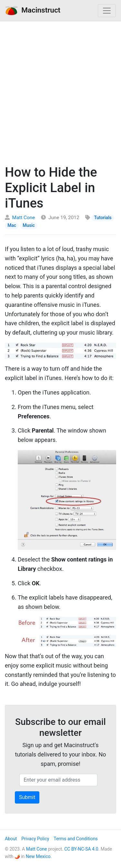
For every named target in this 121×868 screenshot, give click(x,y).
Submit (27, 797)
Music (29, 225)
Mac (12, 225)
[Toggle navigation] (107, 11)
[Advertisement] (60, 91)
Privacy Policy (35, 839)
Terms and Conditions (76, 839)
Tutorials (103, 218)
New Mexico (38, 856)
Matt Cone (24, 218)
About (11, 839)
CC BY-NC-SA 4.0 (81, 849)
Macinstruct (33, 10)
